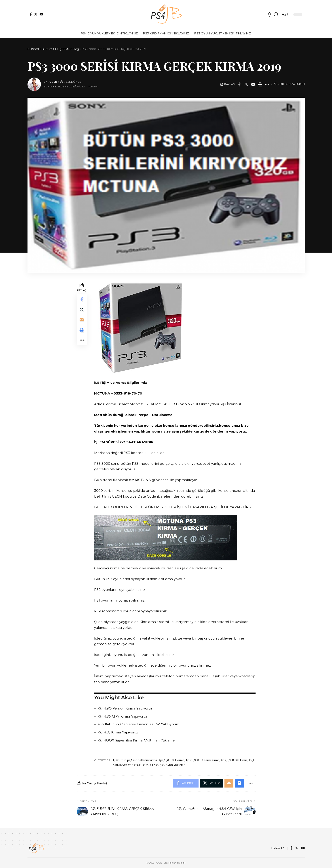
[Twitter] (36, 14)
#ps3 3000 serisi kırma (203, 760)
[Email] (253, 84)
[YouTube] (41, 14)
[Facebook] (31, 14)
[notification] (269, 15)
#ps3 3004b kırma (234, 760)
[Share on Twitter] (246, 84)
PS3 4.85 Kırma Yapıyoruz (118, 732)
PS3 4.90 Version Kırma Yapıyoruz (125, 708)
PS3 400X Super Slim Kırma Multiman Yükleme (136, 740)
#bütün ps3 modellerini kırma (136, 760)
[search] (276, 15)
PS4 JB (53, 82)
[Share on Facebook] (239, 84)
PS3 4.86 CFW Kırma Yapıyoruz (122, 716)
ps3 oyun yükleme (173, 764)
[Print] (260, 84)
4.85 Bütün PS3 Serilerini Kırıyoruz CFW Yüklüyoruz (138, 724)
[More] (267, 84)
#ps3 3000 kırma (171, 760)
